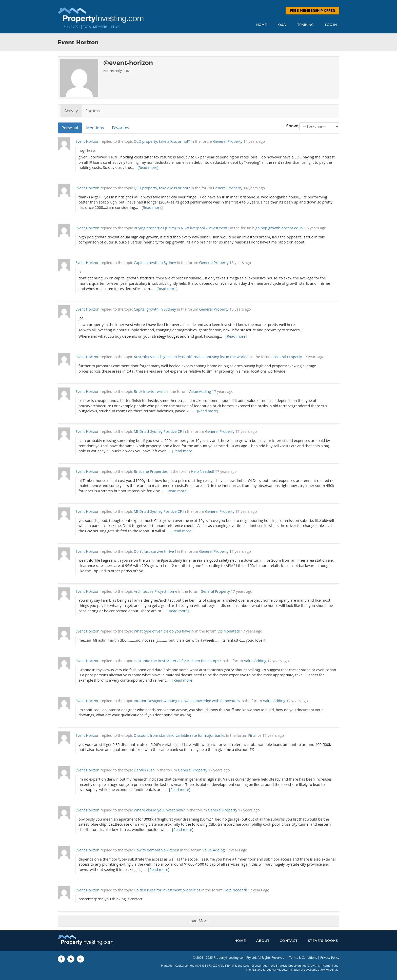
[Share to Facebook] (61, 959)
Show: (292, 126)
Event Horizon (87, 141)
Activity (71, 111)
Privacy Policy (330, 958)
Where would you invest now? (159, 810)
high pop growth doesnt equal (278, 228)
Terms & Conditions (303, 958)
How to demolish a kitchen (156, 850)
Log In (331, 25)
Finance (255, 735)
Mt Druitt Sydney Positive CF (158, 431)
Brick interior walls (150, 391)
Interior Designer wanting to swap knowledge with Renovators (187, 701)
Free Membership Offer (312, 11)
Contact (289, 941)
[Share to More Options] (81, 959)
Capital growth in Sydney (155, 263)
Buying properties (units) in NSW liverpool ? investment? (182, 228)
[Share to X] (71, 959)
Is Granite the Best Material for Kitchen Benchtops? (177, 661)
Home (262, 25)
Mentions (95, 128)
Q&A (282, 25)
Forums (93, 111)
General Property (228, 141)
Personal (70, 128)
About (263, 941)
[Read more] (148, 167)
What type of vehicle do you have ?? (164, 631)
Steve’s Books (323, 941)
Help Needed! (203, 471)
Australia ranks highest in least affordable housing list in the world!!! (192, 357)
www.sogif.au (330, 969)
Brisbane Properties (151, 471)
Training (305, 25)
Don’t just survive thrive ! (155, 551)
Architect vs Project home (155, 591)
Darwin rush (144, 770)
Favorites (121, 128)
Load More (198, 921)
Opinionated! (229, 631)
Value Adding (200, 391)
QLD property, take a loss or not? (162, 141)
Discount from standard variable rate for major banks (179, 735)
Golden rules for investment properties (167, 890)
